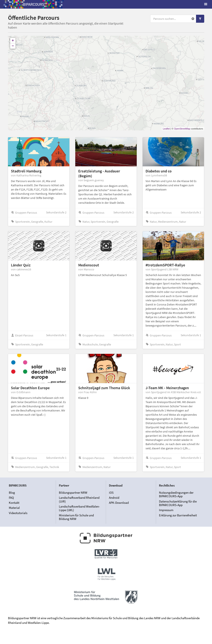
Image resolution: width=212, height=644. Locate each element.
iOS (111, 493)
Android (114, 498)
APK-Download (119, 503)
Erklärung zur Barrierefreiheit (178, 515)
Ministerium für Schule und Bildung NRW (76, 517)
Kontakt (14, 503)
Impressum (166, 510)
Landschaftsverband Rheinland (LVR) (79, 499)
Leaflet (166, 129)
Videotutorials (18, 513)
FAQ (11, 498)
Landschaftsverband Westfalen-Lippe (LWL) (79, 508)
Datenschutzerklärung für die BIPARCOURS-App (178, 503)
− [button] (13, 46)
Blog (12, 493)
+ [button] (13, 41)
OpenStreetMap (182, 129)
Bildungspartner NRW (73, 493)
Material (14, 508)
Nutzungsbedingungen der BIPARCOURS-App (176, 495)
